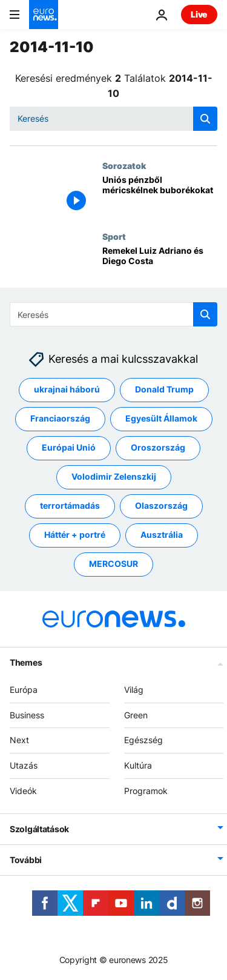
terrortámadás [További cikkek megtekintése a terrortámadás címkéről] (70, 505)
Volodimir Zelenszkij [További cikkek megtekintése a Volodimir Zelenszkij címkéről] (114, 476)
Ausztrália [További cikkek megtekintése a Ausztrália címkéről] (162, 535)
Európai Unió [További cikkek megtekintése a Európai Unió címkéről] (69, 447)
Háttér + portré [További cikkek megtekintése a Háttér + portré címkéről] (75, 535)
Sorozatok (124, 165)
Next (19, 740)
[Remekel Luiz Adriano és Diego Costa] (160, 267)
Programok (146, 791)
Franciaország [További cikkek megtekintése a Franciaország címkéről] (60, 418)
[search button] (205, 119)
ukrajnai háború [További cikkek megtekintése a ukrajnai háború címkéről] (67, 389)
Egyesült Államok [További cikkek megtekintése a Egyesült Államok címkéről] (161, 418)
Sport (114, 236)
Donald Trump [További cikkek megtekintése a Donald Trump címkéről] (164, 389)
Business (27, 714)
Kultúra (138, 765)
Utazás (24, 765)
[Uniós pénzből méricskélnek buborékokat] (160, 196)
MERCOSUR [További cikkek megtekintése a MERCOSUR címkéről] (113, 564)
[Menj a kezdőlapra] (44, 15)
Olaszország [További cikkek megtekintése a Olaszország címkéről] (161, 505)
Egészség (143, 740)
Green (136, 714)
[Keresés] (113, 119)
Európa (24, 690)
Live (199, 14)
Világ (134, 690)
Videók (23, 791)
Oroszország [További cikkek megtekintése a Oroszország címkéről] (158, 447)
